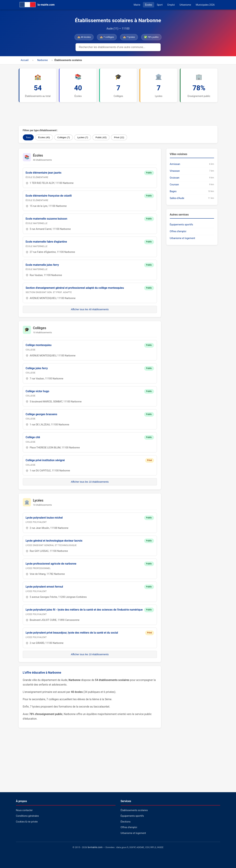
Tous (28, 137)
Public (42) (101, 137)
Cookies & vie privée (27, 822)
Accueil (25, 60)
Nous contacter (24, 810)
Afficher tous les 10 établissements (90, 482)
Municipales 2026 (205, 5)
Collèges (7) (64, 137)
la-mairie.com (95, 847)
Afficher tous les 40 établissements (90, 309)
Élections (126, 822)
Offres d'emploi (178, 231)
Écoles (148, 5)
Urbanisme (185, 5)
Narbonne (42, 60)
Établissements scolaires (134, 810)
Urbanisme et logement (182, 238)
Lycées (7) (83, 137)
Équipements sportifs (181, 225)
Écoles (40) (44, 137)
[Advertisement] (101, 114)
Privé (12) (119, 137)
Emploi (171, 5)
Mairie (137, 5)
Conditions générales (27, 816)
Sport (160, 5)
